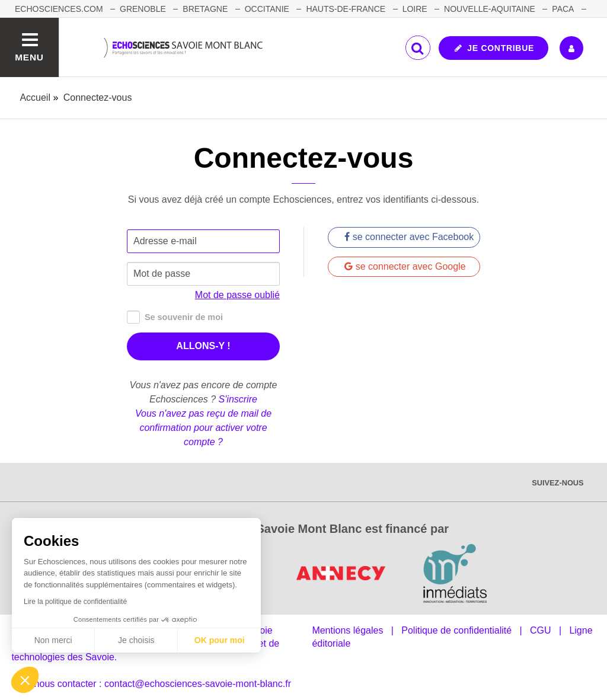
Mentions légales (347, 630)
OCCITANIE (267, 9)
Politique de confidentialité (456, 630)
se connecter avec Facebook (409, 237)
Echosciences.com (59, 9)
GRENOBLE (143, 9)
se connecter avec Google (405, 266)
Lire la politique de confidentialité (75, 602)
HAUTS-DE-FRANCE (346, 9)
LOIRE (415, 9)
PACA (563, 9)
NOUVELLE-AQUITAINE (490, 9)
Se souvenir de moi (175, 317)
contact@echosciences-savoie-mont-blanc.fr (198, 684)
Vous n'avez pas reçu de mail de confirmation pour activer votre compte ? (203, 428)
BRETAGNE (205, 9)
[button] (25, 680)
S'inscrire (238, 399)
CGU (541, 630)
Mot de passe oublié (237, 295)
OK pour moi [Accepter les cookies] (220, 640)
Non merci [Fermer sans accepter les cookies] (53, 640)
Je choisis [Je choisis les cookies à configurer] (136, 640)
